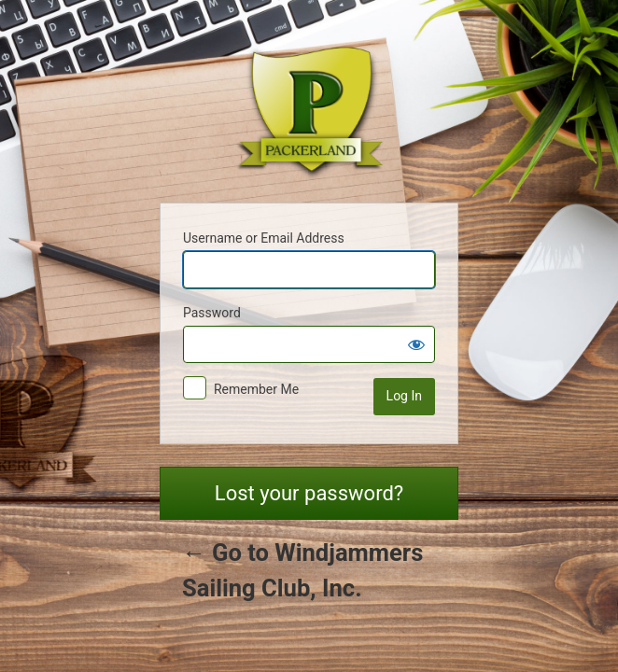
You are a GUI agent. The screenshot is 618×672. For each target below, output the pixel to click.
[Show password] (416, 344)
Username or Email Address (264, 238)
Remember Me (256, 389)
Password (212, 313)
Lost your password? (309, 493)
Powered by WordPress (309, 105)
